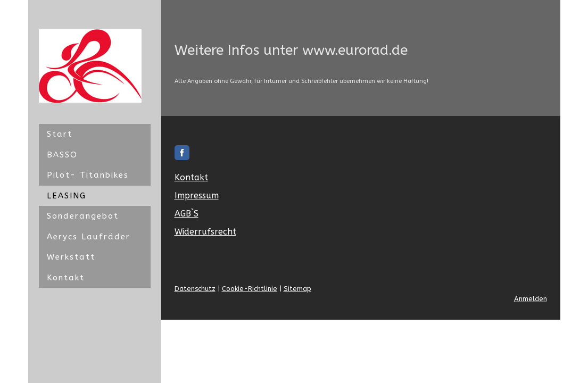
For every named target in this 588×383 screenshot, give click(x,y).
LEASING (67, 196)
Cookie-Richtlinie (250, 289)
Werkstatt (71, 257)
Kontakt (66, 278)
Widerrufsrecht (205, 232)
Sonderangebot (83, 216)
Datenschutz (195, 289)
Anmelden (531, 299)
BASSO (62, 155)
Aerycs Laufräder (89, 237)
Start (60, 134)
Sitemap (297, 289)
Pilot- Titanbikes (88, 175)
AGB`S (187, 214)
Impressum (197, 195)
